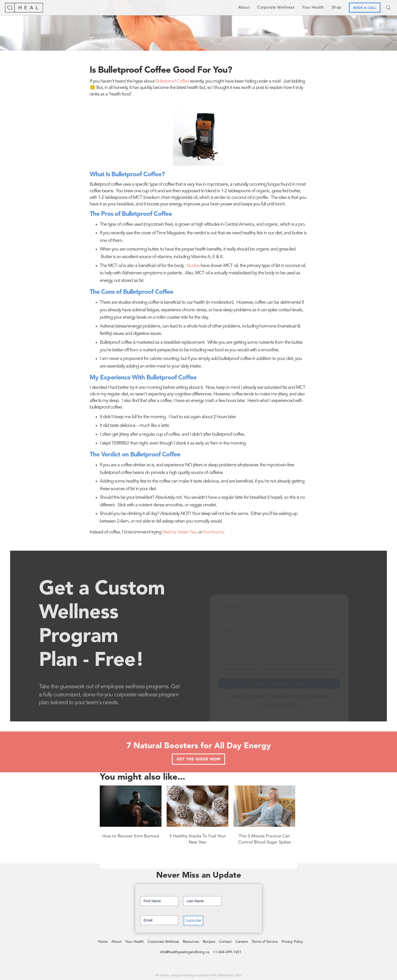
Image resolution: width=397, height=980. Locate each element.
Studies (193, 266)
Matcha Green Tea (179, 532)
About (244, 8)
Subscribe (193, 920)
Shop (336, 8)
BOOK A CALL (365, 8)
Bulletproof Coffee (172, 81)
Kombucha (213, 532)
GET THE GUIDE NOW (198, 759)
